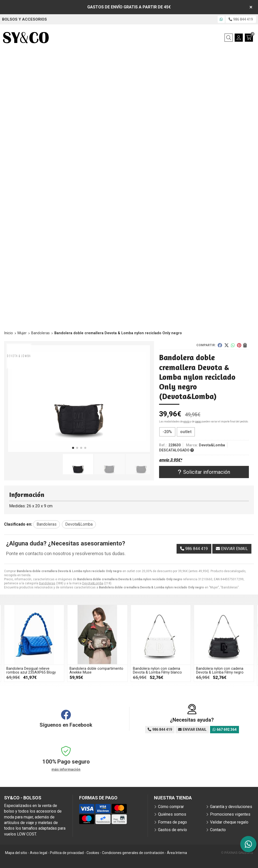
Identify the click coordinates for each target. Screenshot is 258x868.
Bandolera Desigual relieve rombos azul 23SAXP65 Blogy (31, 670)
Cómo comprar (171, 807)
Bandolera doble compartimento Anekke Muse (96, 670)
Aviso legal (39, 853)
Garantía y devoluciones (231, 807)
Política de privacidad (67, 853)
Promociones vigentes (230, 814)
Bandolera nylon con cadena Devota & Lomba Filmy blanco (157, 670)
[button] (73, 448)
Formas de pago (173, 822)
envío (186, 422)
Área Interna (177, 853)
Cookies (93, 853)
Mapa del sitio (16, 853)
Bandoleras (47, 583)
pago (198, 422)
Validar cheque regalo (229, 822)
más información (66, 769)
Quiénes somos (172, 814)
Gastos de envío (173, 830)
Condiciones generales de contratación (133, 853)
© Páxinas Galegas (237, 853)
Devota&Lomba (93, 583)
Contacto (218, 830)
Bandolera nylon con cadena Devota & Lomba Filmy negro (220, 670)
